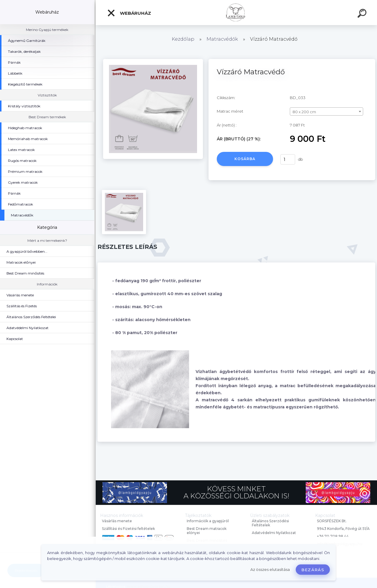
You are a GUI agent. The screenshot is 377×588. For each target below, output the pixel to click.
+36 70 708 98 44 (333, 536)
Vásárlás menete (117, 521)
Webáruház (129, 13)
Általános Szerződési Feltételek (270, 523)
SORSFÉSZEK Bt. (332, 521)
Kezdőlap (183, 39)
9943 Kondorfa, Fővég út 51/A (343, 529)
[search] (363, 14)
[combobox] (326, 111)
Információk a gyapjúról (208, 521)
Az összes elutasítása (270, 570)
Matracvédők (222, 39)
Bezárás (313, 570)
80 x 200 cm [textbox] (304, 112)
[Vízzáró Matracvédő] (153, 61)
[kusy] (288, 159)
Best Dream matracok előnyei (207, 531)
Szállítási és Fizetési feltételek (128, 529)
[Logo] (236, 13)
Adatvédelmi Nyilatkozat (274, 533)
